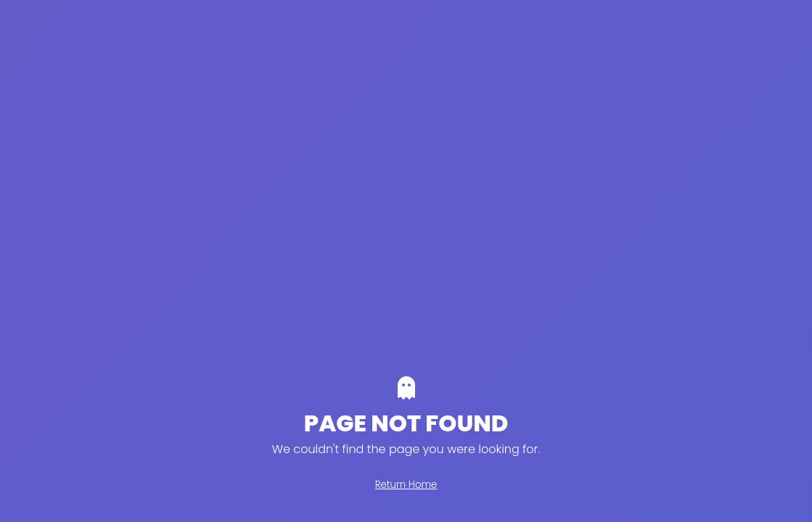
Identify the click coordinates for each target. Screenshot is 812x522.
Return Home (406, 485)
